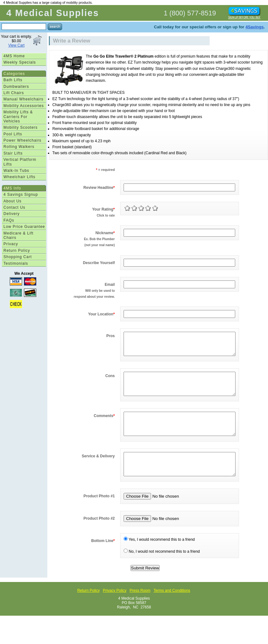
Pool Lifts (13, 134)
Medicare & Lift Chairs (18, 235)
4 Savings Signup (21, 195)
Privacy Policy (115, 609)
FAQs (9, 220)
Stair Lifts (13, 153)
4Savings (254, 27)
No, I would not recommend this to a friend (162, 570)
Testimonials (16, 263)
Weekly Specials (20, 62)
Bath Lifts (13, 80)
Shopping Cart (18, 257)
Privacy (11, 244)
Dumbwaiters (16, 87)
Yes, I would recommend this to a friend (159, 558)
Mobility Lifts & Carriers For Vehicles (18, 117)
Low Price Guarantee (24, 227)
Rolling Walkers (19, 147)
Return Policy (17, 251)
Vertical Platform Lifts (20, 162)
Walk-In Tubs (16, 171)
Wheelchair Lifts (19, 177)
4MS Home (14, 56)
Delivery (12, 214)
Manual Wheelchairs (23, 99)
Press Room (140, 609)
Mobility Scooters (20, 127)
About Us (12, 201)
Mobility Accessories (24, 106)
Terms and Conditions (172, 609)
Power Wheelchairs (22, 140)
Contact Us (14, 207)
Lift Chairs (14, 93)
